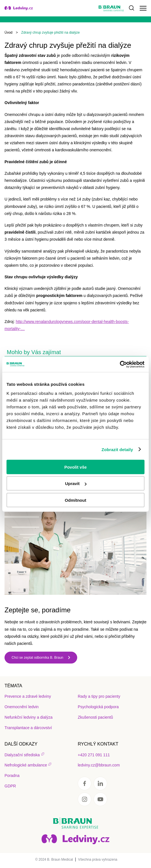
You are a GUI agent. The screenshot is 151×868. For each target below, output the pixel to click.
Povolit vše (75, 467)
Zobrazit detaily (117, 450)
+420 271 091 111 (94, 755)
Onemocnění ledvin (22, 707)
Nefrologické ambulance (26, 765)
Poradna (12, 776)
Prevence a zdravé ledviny (28, 696)
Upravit (76, 483)
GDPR (10, 786)
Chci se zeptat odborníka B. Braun (37, 658)
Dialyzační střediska (22, 755)
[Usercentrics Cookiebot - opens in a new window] (120, 364)
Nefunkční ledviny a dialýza (29, 717)
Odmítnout (75, 500)
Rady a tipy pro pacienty (99, 696)
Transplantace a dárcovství (28, 728)
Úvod (8, 33)
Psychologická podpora (98, 707)
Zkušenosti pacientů (95, 717)
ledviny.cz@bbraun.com (99, 765)
